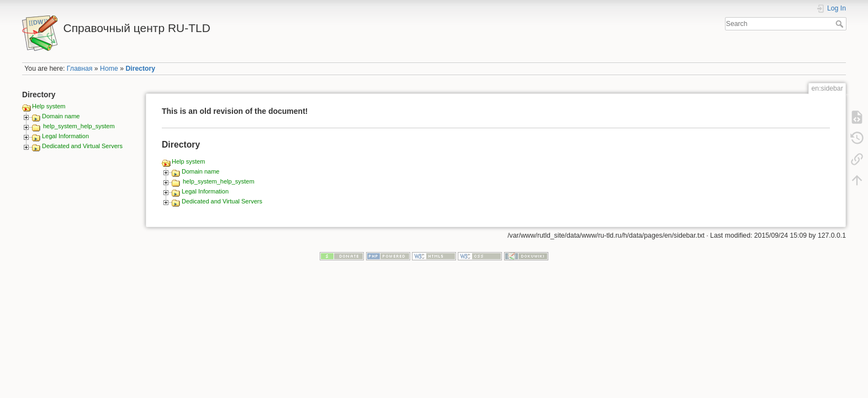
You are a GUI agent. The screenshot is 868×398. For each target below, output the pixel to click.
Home (109, 69)
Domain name (61, 116)
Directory (140, 69)
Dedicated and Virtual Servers (82, 146)
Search (841, 24)
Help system (49, 106)
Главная (80, 69)
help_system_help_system (79, 126)
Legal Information (65, 136)
